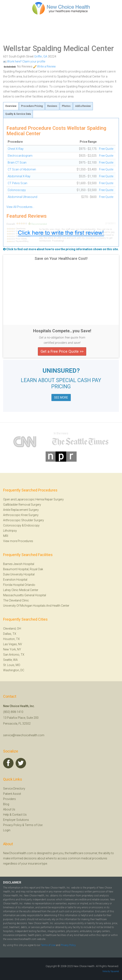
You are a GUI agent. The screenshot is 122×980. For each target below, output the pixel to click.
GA (45, 56)
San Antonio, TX (14, 655)
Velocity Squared (111, 971)
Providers (9, 799)
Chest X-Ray (16, 149)
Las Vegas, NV (13, 644)
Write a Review (44, 66)
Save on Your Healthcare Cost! (61, 259)
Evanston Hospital (15, 580)
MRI (6, 536)
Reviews (52, 106)
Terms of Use (34, 825)
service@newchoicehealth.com (24, 735)
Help (6, 815)
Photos (66, 106)
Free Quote (106, 149)
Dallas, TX (10, 634)
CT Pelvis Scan (17, 183)
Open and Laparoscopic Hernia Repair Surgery (33, 499)
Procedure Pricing (32, 106)
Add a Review (83, 106)
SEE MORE (61, 397)
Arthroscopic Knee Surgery (21, 515)
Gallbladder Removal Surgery (22, 505)
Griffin (38, 56)
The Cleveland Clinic (16, 600)
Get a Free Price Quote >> (62, 351)
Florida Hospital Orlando (19, 585)
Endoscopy (32, 525)
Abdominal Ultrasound (22, 197)
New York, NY (12, 649)
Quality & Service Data (18, 114)
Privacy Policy (12, 825)
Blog (6, 804)
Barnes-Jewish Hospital (19, 564)
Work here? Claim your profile (24, 61)
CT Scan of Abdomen (22, 169)
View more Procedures (18, 541)
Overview (11, 106)
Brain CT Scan (17, 162)
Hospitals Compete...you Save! (62, 331)
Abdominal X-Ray (19, 176)
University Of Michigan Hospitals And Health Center (36, 606)
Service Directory (14, 789)
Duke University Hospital (19, 574)
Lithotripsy (10, 531)
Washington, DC (14, 670)
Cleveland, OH (12, 629)
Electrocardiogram (20, 156)
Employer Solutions (16, 820)
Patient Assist (12, 794)
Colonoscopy (17, 190)
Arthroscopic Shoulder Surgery (24, 520)
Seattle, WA (10, 660)
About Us (9, 809)
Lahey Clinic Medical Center (21, 590)
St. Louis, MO (12, 665)
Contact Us (19, 815)
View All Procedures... (20, 207)
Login (7, 830)
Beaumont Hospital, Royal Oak (23, 569)
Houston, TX (11, 639)
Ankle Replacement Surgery (21, 510)
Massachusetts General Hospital (25, 595)
